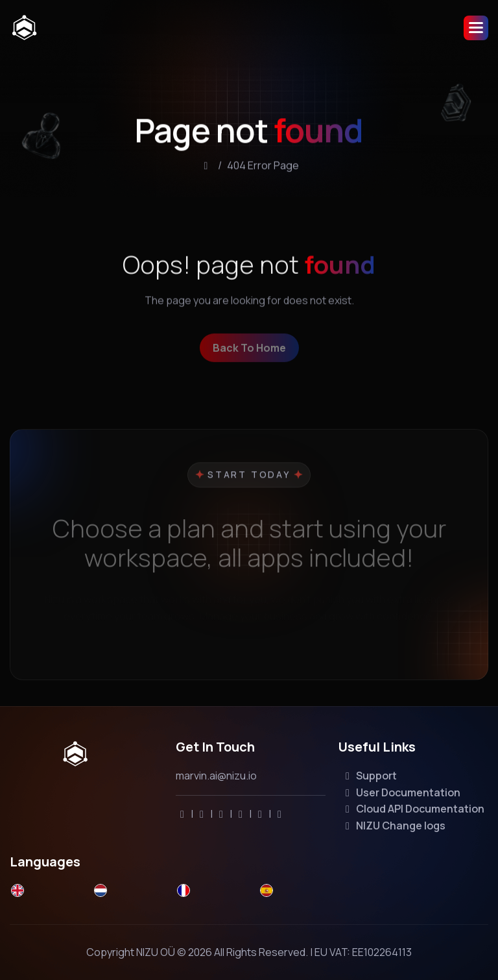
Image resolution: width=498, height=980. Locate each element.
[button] (476, 28)
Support (369, 776)
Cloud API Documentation (413, 809)
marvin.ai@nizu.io (216, 776)
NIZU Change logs (393, 826)
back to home (249, 356)
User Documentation (401, 792)
